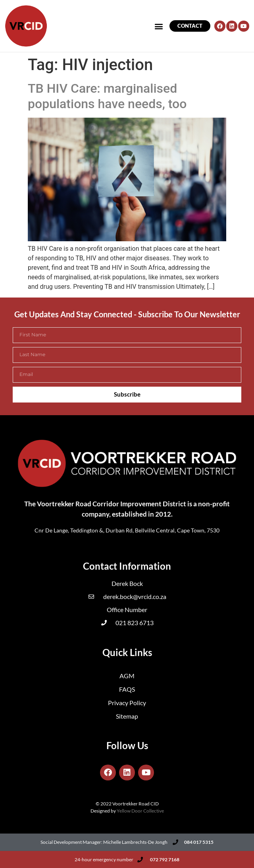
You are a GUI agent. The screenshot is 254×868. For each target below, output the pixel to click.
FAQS (127, 689)
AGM (127, 676)
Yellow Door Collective (140, 811)
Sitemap (127, 716)
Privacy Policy (127, 703)
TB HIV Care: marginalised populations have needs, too (107, 96)
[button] (159, 26)
